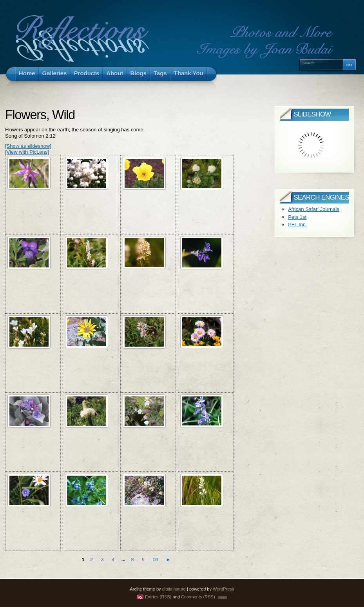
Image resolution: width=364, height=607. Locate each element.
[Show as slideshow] (28, 146)
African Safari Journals (314, 209)
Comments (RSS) (198, 597)
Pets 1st (297, 217)
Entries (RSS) (158, 597)
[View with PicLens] (27, 152)
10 (155, 559)
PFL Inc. (297, 224)
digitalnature (174, 589)
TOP (222, 598)
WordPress (223, 589)
